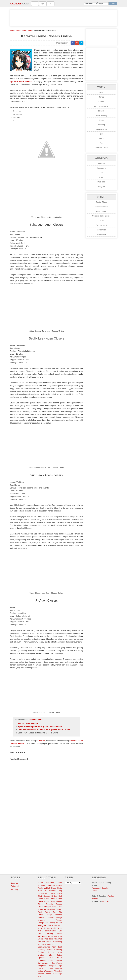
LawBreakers (51, 931)
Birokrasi (53, 891)
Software (59, 960)
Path (101, 177)
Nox (51, 939)
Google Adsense (101, 106)
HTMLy (101, 111)
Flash (40, 912)
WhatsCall (58, 971)
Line (101, 173)
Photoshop (58, 942)
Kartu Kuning (101, 115)
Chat (40, 896)
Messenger (43, 936)
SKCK (101, 139)
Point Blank (101, 234)
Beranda (14, 883)
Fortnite (48, 912)
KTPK (40, 931)
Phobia (49, 942)
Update (50, 968)
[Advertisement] (63, 18)
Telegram (101, 187)
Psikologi (101, 125)
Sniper (51, 960)
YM (39, 976)
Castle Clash (101, 202)
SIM (101, 134)
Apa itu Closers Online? (21, 82)
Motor (101, 120)
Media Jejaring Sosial (50, 934)
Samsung (58, 950)
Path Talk (101, 182)
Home (12, 30)
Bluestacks (42, 893)
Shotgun (41, 955)
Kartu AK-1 (57, 925)
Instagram (101, 168)
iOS (49, 925)
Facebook (51, 909)
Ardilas (16, 4)
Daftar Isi (15, 886)
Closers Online (21, 30)
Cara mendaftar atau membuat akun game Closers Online (44, 730)
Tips (101, 143)
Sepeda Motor (101, 129)
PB (44, 942)
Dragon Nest (101, 225)
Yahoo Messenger (54, 974)
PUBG (50, 950)
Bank (53, 888)
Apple (40, 888)
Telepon (52, 966)
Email (60, 907)
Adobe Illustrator (46, 883)
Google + (105, 888)
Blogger (105, 901)
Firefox (101, 102)
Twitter (94, 891)
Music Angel (43, 939)
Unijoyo (41, 968)
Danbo (101, 97)
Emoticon (42, 909)
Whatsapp (48, 971)
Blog (101, 92)
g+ (43, 3)
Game (30, 30)
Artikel (47, 888)
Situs (51, 958)
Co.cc (47, 899)
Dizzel (101, 220)
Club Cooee (101, 211)
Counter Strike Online (101, 216)
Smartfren (42, 960)
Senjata (41, 952)
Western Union (101, 148)
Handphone (43, 923)
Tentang (14, 889)
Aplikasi (59, 885)
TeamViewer (57, 963)
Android (101, 163)
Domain (49, 904)
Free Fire (58, 912)
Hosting (52, 923)
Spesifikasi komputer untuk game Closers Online (40, 726)
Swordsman (43, 963)
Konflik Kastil (57, 928)
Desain (59, 901)
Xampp (41, 974)
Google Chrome (46, 917)
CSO (47, 901)
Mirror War (101, 230)
